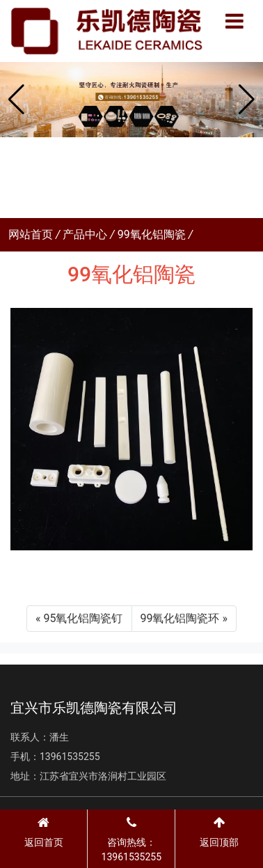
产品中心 (85, 234)
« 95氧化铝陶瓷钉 (79, 618)
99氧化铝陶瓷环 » (184, 618)
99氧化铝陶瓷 (152, 234)
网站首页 (31, 234)
